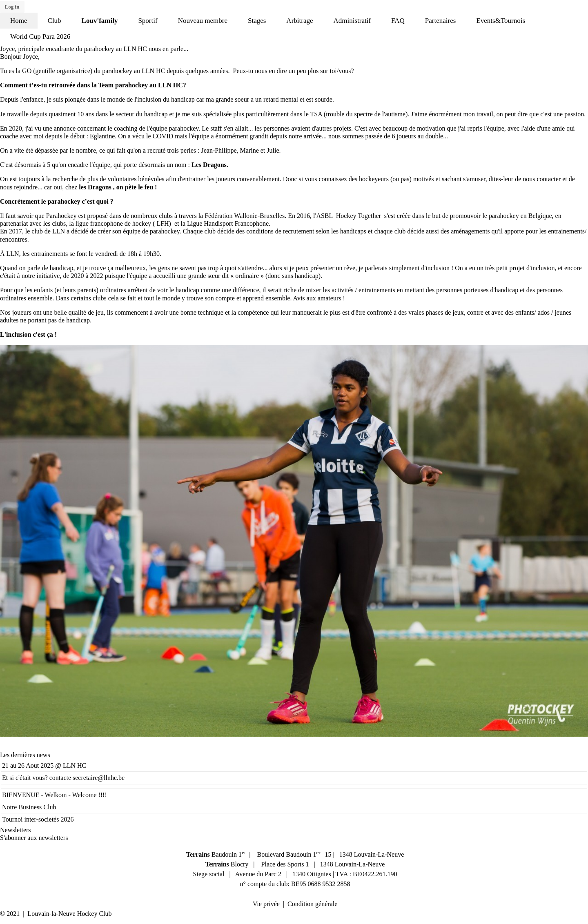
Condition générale (312, 904)
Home (19, 21)
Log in (12, 7)
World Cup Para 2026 (40, 37)
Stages (257, 21)
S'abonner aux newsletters (34, 838)
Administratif (352, 21)
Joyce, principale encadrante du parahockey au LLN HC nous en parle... (94, 49)
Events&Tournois (501, 21)
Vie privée (267, 904)
